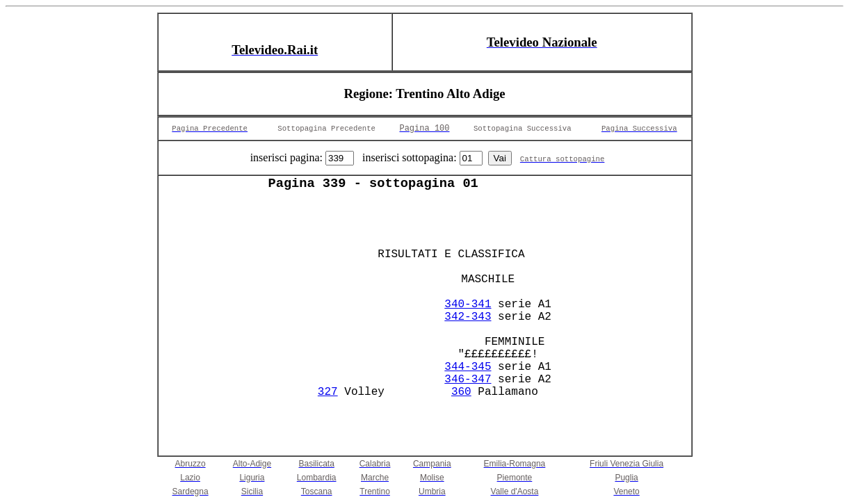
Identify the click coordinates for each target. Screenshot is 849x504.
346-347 (468, 380)
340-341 (468, 304)
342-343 (468, 317)
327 (328, 392)
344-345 (468, 367)
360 (461, 392)
